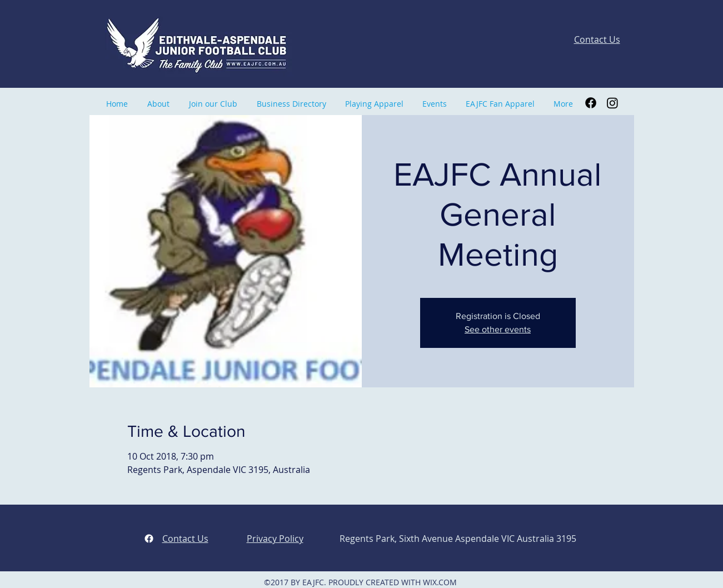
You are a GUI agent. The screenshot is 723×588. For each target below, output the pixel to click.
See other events (498, 329)
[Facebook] (591, 103)
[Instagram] (612, 103)
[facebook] (149, 539)
